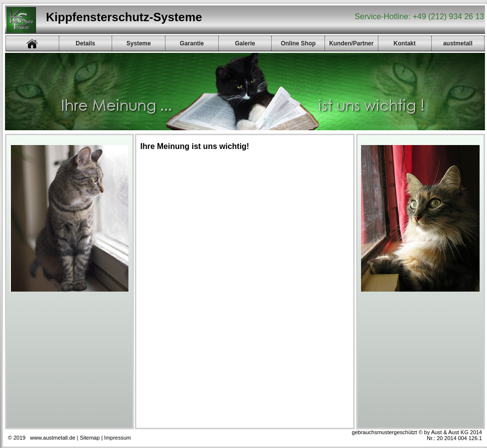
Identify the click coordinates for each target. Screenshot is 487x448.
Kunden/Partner (351, 43)
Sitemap (90, 438)
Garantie (192, 43)
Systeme (139, 43)
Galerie (245, 43)
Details (85, 43)
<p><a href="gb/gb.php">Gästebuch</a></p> (242, 289)
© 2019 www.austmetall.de (42, 438)
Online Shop (298, 43)
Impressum (118, 438)
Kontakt (405, 43)
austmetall (458, 43)
